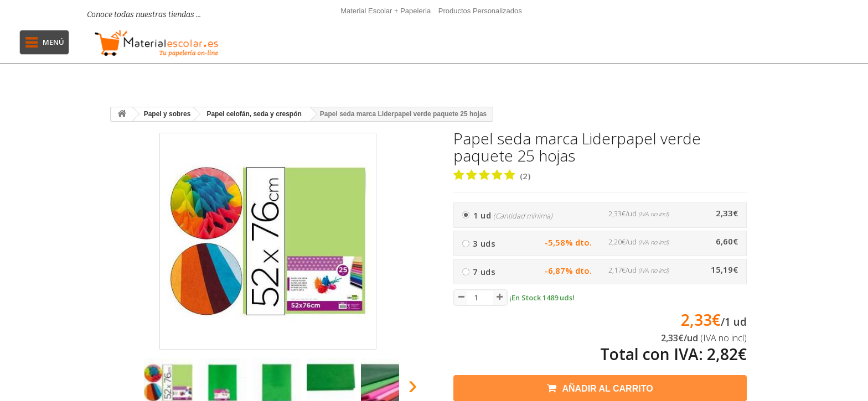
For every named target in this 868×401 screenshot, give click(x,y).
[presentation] (123, 388)
